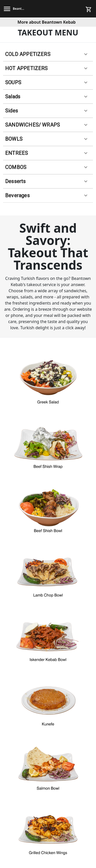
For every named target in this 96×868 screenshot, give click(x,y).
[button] (48, 54)
